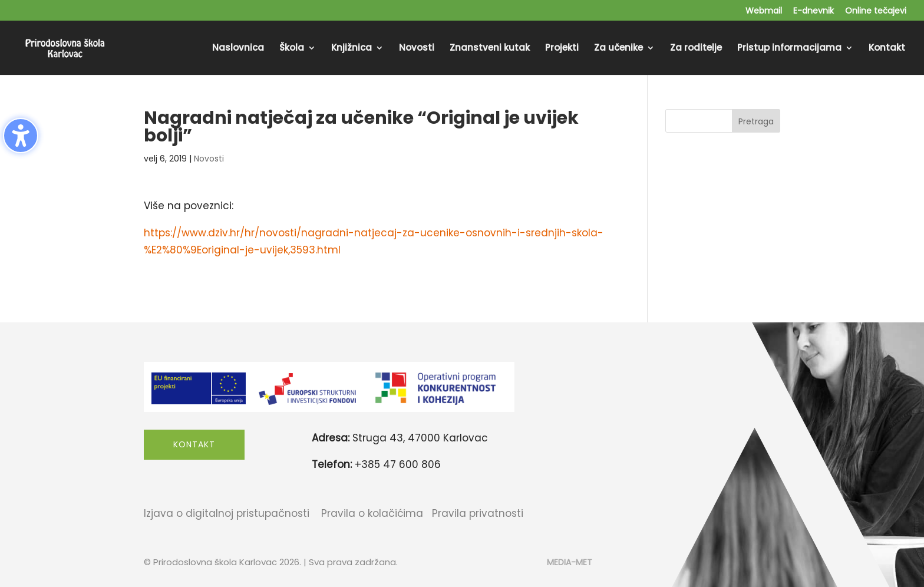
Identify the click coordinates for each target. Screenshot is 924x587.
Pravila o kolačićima (372, 513)
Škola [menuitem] (292, 49)
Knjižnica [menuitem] (352, 49)
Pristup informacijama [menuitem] (789, 49)
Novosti (209, 159)
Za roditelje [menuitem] (696, 49)
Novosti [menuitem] (417, 49)
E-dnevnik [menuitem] (814, 11)
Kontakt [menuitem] (887, 49)
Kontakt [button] (194, 444)
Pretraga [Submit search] (756, 121)
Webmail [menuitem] (764, 11)
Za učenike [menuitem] (618, 49)
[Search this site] (723, 121)
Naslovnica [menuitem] (238, 49)
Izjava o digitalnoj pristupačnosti (227, 513)
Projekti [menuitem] (562, 49)
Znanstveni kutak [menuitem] (490, 49)
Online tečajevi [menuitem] (876, 11)
